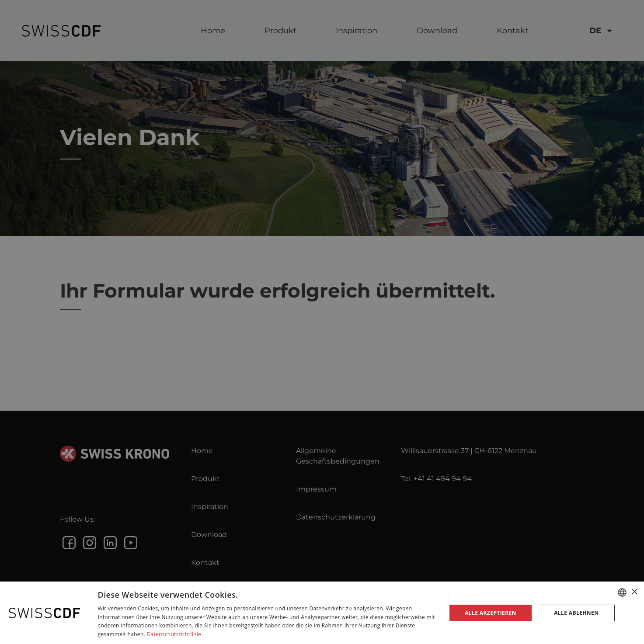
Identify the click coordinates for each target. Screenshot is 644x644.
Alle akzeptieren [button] (491, 613)
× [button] (634, 592)
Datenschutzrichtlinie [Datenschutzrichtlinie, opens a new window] (174, 634)
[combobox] (622, 592)
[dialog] (322, 613)
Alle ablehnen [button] (576, 613)
